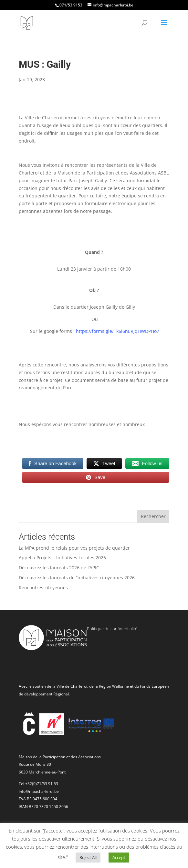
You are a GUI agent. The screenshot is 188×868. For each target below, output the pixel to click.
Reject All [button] (88, 857)
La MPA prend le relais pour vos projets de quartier (74, 548)
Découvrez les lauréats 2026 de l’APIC (59, 568)
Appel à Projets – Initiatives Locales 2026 (62, 558)
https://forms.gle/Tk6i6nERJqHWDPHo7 (118, 331)
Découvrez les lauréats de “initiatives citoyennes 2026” (78, 578)
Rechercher (153, 516)
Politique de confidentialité (112, 629)
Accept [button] (119, 857)
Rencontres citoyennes (43, 588)
